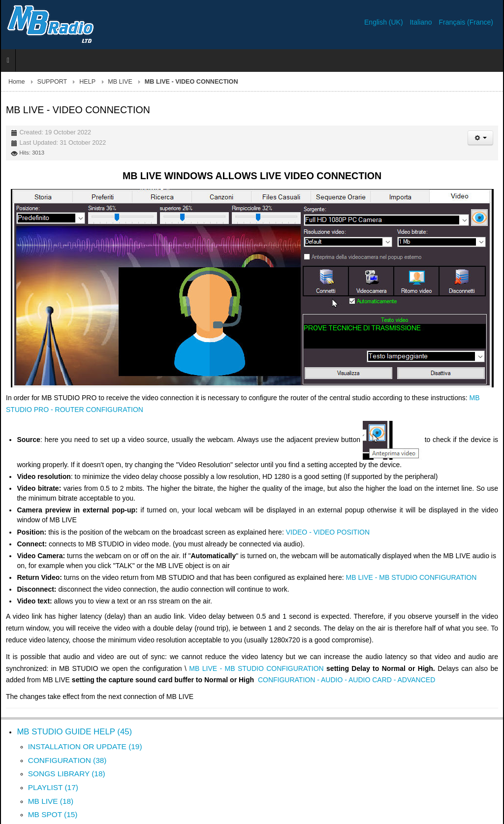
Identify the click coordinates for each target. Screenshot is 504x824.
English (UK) (384, 22)
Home (17, 82)
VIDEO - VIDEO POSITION (328, 532)
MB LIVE (120, 82)
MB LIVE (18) (51, 801)
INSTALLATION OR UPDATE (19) (85, 746)
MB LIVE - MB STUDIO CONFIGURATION (411, 577)
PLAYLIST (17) (53, 787)
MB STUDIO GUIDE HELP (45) (74, 732)
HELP (87, 82)
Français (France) (466, 22)
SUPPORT (52, 82)
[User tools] (480, 138)
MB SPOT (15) (53, 814)
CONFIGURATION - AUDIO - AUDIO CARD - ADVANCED (346, 680)
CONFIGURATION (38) (67, 760)
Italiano (422, 22)
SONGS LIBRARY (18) (67, 774)
